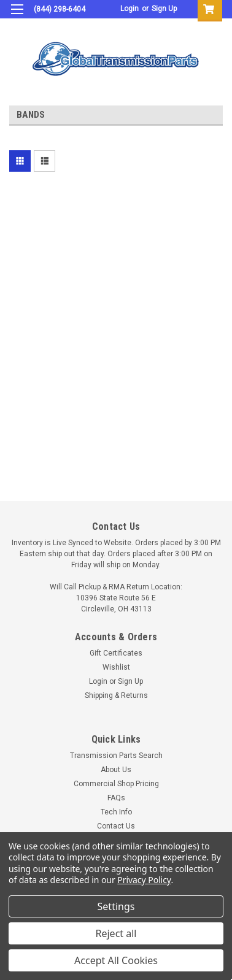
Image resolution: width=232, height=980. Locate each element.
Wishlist (116, 667)
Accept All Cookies (116, 960)
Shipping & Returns (116, 695)
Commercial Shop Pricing (116, 784)
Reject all (116, 933)
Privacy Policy (144, 880)
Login (130, 9)
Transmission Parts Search (116, 756)
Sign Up (164, 9)
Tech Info (116, 812)
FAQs (116, 798)
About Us (116, 770)
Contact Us (116, 826)
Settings (116, 906)
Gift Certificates (116, 653)
